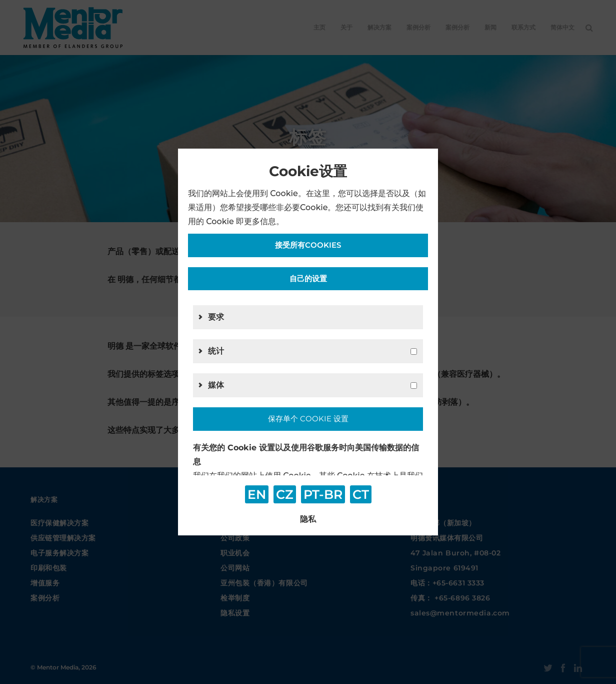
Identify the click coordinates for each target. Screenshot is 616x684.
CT (361, 494)
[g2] (414, 352)
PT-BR (323, 494)
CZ (285, 494)
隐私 (308, 519)
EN (257, 494)
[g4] (414, 386)
